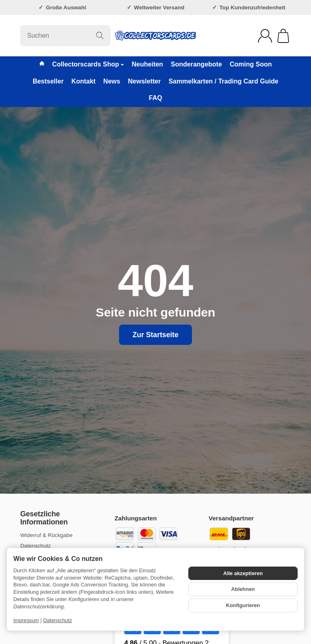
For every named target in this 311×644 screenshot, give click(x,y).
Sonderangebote (196, 64)
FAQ (156, 98)
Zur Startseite (155, 335)
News (112, 81)
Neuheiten (147, 64)
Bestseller (48, 81)
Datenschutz (58, 620)
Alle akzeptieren (243, 573)
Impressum (26, 620)
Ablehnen (243, 589)
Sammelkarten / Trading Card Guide (223, 81)
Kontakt (83, 81)
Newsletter (144, 81)
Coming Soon (251, 64)
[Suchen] (65, 36)
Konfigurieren (243, 605)
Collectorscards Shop (88, 64)
